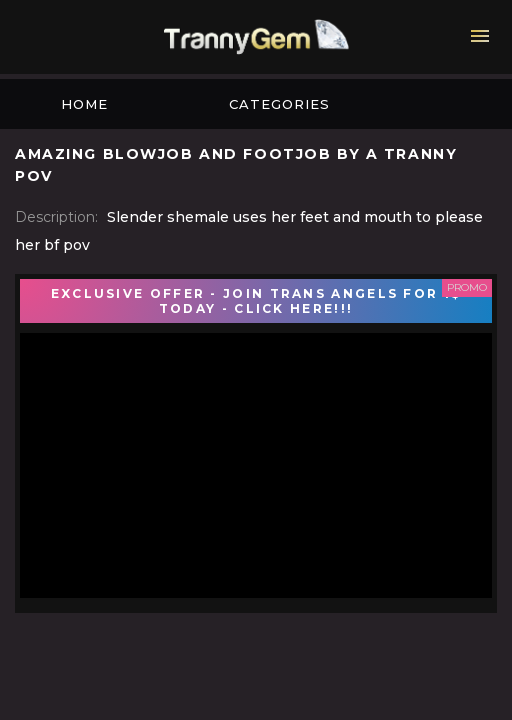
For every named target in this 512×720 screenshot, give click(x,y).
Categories (279, 104)
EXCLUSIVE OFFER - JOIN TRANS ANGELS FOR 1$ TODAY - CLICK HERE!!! (256, 301)
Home (84, 104)
